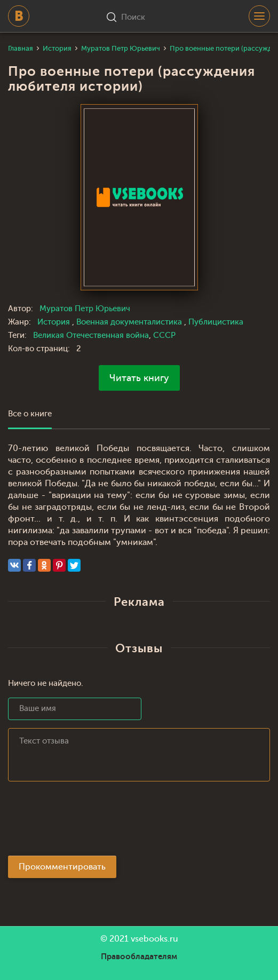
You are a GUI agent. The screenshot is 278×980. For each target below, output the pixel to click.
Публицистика (216, 322)
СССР (164, 335)
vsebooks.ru (154, 939)
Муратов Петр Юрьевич (85, 309)
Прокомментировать (62, 867)
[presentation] (89, 821)
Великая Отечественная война (91, 335)
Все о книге (30, 414)
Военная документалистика (130, 322)
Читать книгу (139, 378)
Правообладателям (139, 957)
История (55, 322)
